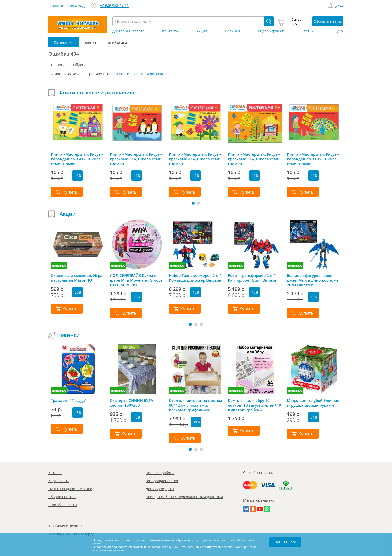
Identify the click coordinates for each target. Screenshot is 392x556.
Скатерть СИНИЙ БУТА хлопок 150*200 (132, 403)
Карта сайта (59, 481)
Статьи (308, 31)
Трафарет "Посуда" (69, 401)
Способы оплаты (63, 505)
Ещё (336, 31)
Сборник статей (62, 497)
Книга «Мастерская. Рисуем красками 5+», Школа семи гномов (254, 159)
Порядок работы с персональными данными (184, 497)
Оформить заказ (328, 21)
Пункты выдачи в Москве (70, 489)
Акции (202, 31)
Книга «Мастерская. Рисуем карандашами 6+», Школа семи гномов (313, 159)
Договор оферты (160, 489)
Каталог (55, 473)
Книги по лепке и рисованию (144, 74)
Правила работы (160, 473)
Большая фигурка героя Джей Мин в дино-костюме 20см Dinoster (313, 280)
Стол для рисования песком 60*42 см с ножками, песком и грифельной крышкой (196, 405)
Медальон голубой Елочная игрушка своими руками (313, 403)
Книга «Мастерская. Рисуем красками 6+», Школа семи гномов (136, 159)
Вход (339, 6)
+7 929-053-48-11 (114, 6)
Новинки (232, 31)
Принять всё (285, 542)
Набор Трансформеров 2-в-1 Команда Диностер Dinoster (195, 278)
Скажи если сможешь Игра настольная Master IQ (77, 278)
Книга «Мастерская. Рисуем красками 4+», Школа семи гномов (195, 159)
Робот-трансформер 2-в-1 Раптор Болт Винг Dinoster (253, 278)
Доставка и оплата (128, 31)
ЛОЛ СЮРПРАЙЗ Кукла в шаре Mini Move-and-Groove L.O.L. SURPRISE (136, 280)
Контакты (170, 31)
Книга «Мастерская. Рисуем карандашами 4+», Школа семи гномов (77, 159)
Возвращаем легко (162, 481)
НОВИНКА (59, 266)
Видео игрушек (271, 31)
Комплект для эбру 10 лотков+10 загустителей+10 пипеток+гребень (255, 405)
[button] (193, 203)
